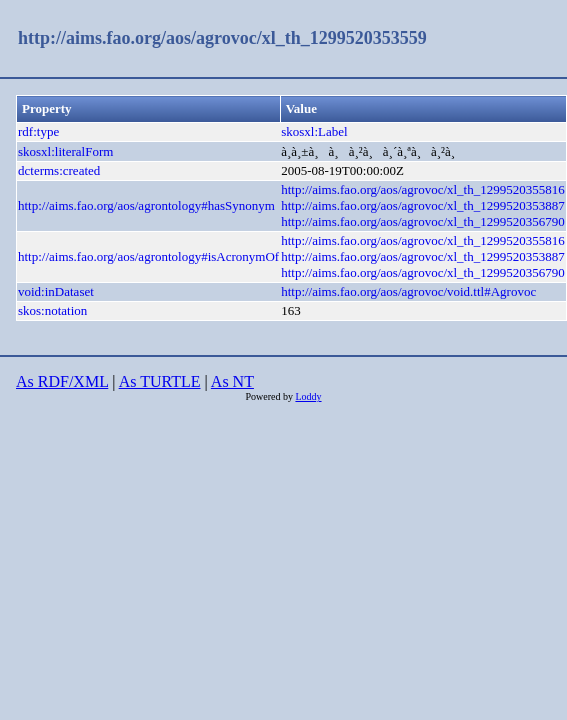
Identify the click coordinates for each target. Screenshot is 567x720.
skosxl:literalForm (65, 151)
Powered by (270, 396)
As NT (232, 381)
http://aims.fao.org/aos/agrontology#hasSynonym (146, 205)
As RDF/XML (62, 381)
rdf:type (38, 131)
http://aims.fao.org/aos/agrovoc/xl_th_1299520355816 (423, 189)
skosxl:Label (314, 131)
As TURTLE (160, 381)
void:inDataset (56, 291)
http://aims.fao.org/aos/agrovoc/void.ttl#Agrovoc (408, 291)
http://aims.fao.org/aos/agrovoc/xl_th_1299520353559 (222, 38)
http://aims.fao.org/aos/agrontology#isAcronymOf (148, 256)
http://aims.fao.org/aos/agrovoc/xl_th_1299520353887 (423, 205)
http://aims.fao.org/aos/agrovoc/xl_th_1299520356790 (423, 221)
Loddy (308, 396)
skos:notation (52, 310)
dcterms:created (59, 170)
